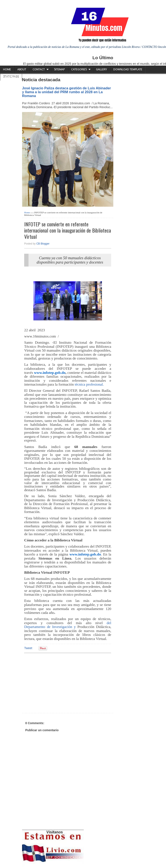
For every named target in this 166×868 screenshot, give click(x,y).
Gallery (101, 69)
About (22, 69)
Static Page (11, 77)
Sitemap (59, 69)
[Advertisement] (57, 682)
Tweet (28, 648)
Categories (79, 69)
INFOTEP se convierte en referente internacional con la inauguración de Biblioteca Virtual (68, 230)
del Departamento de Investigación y (68, 625)
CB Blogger (43, 244)
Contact (39, 69)
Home (7, 69)
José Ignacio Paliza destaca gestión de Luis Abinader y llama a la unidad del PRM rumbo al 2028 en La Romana (67, 92)
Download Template (128, 69)
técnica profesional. (89, 384)
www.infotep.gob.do (50, 373)
